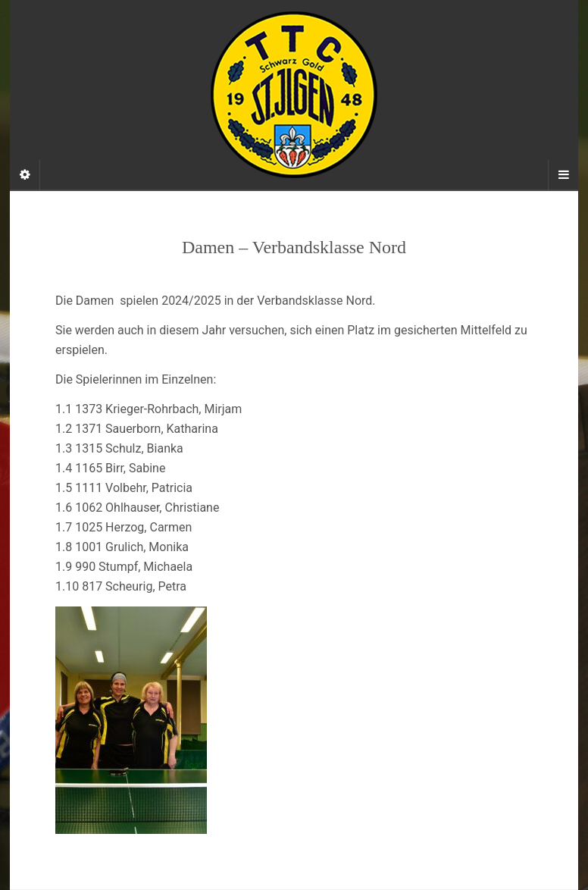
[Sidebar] (25, 175)
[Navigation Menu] (563, 175)
